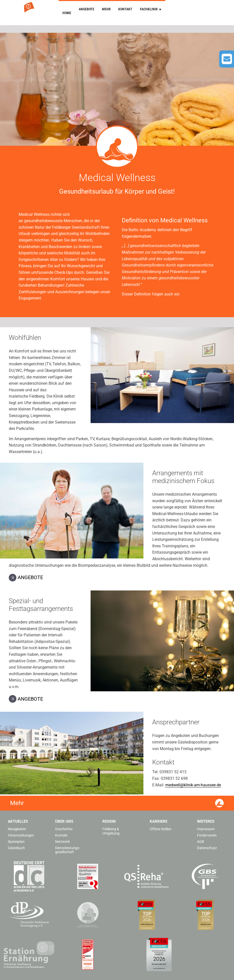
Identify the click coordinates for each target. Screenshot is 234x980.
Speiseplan (16, 842)
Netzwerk (63, 842)
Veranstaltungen (21, 835)
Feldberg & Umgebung (111, 831)
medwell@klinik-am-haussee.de (193, 785)
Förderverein (207, 835)
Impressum (206, 829)
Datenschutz (207, 848)
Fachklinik (149, 9)
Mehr (106, 9)
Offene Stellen (161, 829)
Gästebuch (16, 848)
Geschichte (64, 829)
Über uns (64, 821)
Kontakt (125, 9)
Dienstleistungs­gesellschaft (68, 850)
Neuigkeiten (17, 829)
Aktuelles (18, 821)
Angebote (87, 9)
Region (109, 821)
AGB (201, 842)
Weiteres (206, 821)
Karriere (159, 821)
